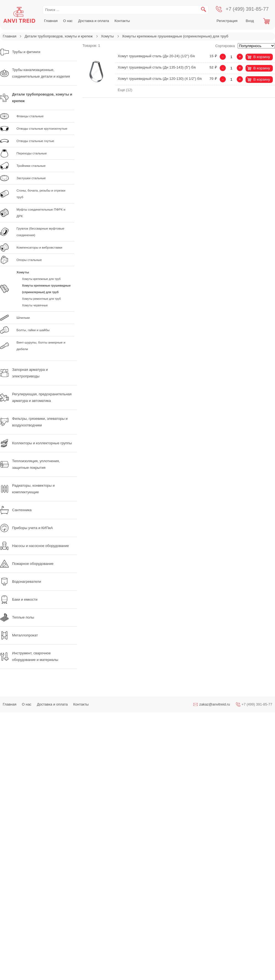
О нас (68, 21)
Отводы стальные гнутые (35, 141)
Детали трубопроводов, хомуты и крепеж (59, 36)
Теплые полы (17, 617)
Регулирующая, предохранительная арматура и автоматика (36, 397)
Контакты (122, 21)
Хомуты (107, 36)
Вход (250, 21)
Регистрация (227, 21)
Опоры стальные (29, 260)
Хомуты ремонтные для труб (41, 299)
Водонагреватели (20, 582)
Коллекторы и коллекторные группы (36, 443)
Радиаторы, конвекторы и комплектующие (27, 489)
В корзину (262, 57)
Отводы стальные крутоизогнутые (42, 128)
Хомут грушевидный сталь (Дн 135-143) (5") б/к (157, 67)
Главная (51, 21)
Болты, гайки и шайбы (33, 330)
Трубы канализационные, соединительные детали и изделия (35, 73)
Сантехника (16, 510)
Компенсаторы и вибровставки (39, 247)
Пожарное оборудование (27, 564)
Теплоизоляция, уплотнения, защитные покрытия (30, 464)
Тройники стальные (31, 166)
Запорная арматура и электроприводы (24, 373)
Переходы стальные (32, 153)
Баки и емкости (19, 600)
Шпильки (23, 318)
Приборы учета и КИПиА (26, 528)
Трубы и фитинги (20, 52)
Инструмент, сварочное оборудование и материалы (29, 656)
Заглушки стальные (31, 178)
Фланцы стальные (30, 116)
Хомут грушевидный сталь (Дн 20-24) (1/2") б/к (156, 56)
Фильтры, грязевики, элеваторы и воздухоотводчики (34, 422)
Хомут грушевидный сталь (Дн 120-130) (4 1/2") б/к (160, 79)
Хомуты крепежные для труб (41, 279)
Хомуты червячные (35, 305)
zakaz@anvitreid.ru (215, 704)
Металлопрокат (19, 635)
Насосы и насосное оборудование (34, 546)
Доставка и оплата (94, 21)
